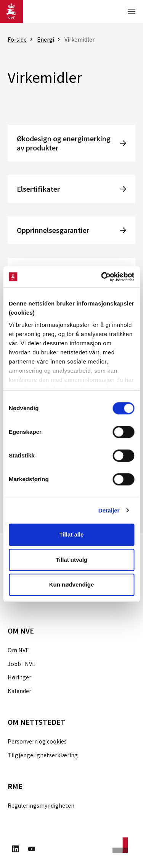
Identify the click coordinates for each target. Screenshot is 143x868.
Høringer (19, 677)
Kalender (19, 691)
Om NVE (18, 650)
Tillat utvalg (71, 560)
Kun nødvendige (72, 584)
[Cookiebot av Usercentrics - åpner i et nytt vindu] (102, 277)
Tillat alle (72, 534)
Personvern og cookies (37, 741)
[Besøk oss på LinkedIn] (16, 850)
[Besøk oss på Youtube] (32, 850)
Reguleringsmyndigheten (41, 805)
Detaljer (109, 510)
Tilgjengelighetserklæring (43, 755)
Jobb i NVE (22, 664)
